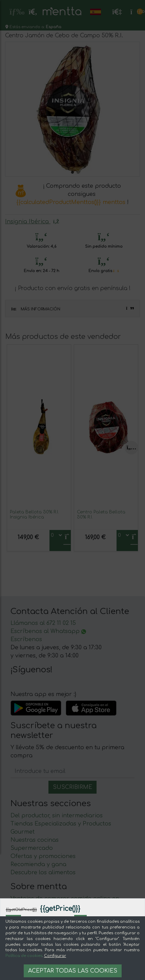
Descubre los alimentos (43, 873)
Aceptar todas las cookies (73, 971)
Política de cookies (24, 956)
